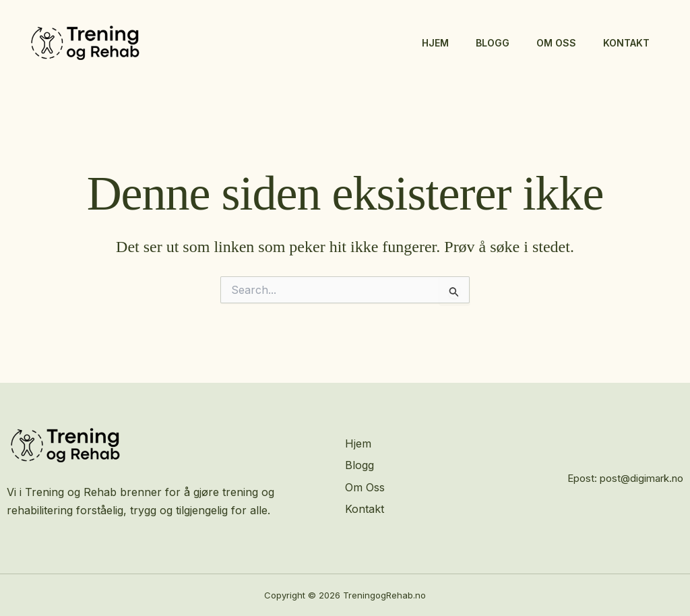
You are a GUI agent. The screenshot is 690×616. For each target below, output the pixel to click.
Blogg (493, 43)
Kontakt (626, 43)
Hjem (435, 43)
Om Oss (556, 43)
